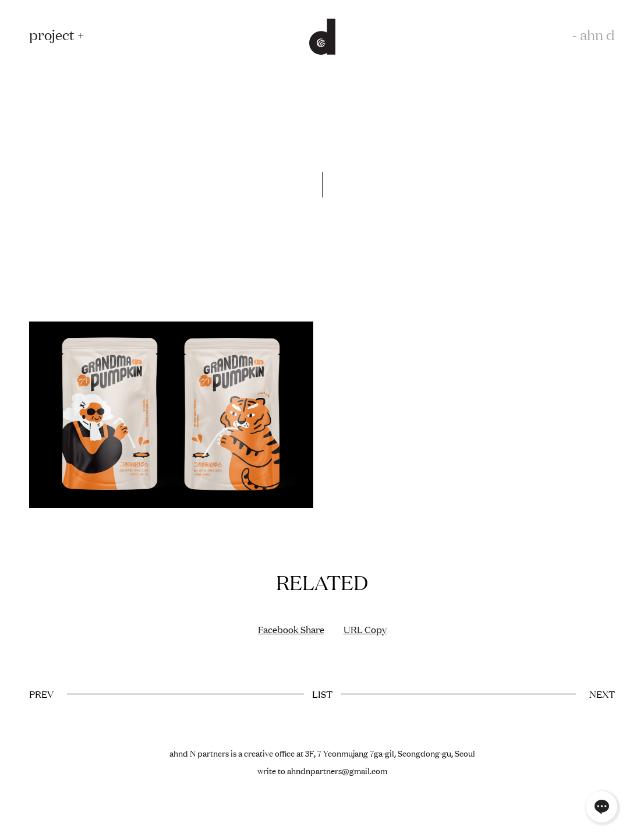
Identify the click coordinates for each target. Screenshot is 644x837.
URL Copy (365, 629)
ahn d (597, 34)
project (52, 34)
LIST (322, 694)
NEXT (602, 694)
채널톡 (601, 807)
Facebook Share (291, 629)
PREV (41, 694)
